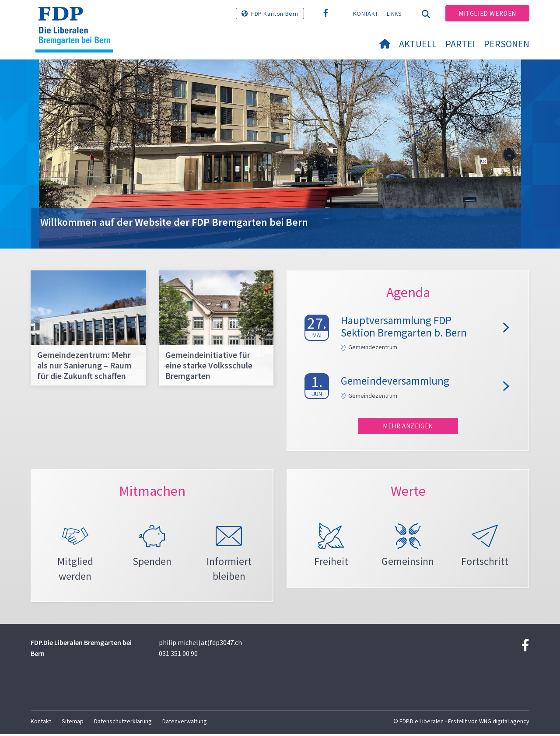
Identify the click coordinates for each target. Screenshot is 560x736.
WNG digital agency (504, 723)
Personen (507, 44)
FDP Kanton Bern (275, 14)
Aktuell (418, 44)
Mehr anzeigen (408, 426)
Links (394, 14)
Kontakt (366, 14)
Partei (460, 44)
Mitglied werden (487, 13)
